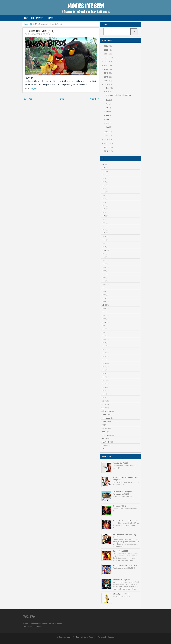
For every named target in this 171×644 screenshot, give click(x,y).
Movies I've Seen (73, 637)
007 (103, 168)
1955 (104, 175)
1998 (104, 298)
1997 (104, 295)
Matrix (104, 432)
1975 (104, 219)
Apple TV (105, 415)
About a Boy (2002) (121, 463)
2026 (106, 46)
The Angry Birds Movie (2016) (39, 31)
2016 (32, 24)
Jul (107, 108)
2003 (104, 319)
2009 (104, 339)
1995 (104, 288)
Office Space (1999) (121, 594)
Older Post (95, 99)
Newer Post (28, 99)
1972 (104, 209)
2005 (104, 326)
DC (103, 425)
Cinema (105, 421)
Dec (108, 88)
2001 (104, 312)
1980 (104, 236)
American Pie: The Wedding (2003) (125, 536)
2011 (106, 147)
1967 (104, 195)
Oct (108, 92)
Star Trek (105, 442)
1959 (104, 178)
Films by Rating (37, 18)
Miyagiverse (107, 435)
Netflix (104, 438)
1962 (104, 189)
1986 (104, 257)
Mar (108, 119)
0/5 (103, 165)
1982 (104, 243)
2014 (106, 136)
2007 (104, 332)
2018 (106, 77)
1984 (104, 250)
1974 (104, 216)
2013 (106, 139)
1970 (104, 202)
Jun (108, 112)
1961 (104, 185)
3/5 (103, 401)
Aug (108, 104)
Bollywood (106, 418)
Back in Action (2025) (122, 580)
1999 (104, 302)
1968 (104, 199)
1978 (104, 230)
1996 (104, 291)
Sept (108, 100)
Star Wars (106, 445)
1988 (104, 264)
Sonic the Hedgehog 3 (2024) (125, 565)
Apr (108, 115)
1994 (104, 284)
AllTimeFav (106, 411)
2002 (104, 315)
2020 (106, 69)
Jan (108, 127)
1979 (104, 233)
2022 (106, 62)
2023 (106, 58)
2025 (106, 50)
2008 (104, 336)
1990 (104, 271)
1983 (104, 247)
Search (51, 18)
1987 (104, 260)
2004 (104, 322)
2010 (106, 151)
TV (103, 449)
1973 (104, 213)
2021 (106, 65)
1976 (104, 223)
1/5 (103, 171)
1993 (104, 281)
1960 (104, 182)
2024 (106, 54)
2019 (106, 73)
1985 (104, 254)
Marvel (104, 428)
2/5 (103, 305)
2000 (104, 308)
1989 (104, 267)
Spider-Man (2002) (121, 551)
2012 (106, 143)
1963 (104, 192)
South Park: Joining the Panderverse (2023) (122, 493)
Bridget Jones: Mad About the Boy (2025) (125, 478)
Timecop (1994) (119, 506)
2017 (106, 81)
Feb (108, 123)
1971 (104, 206)
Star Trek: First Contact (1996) (125, 520)
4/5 (103, 404)
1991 (104, 274)
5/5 (36, 24)
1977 (104, 226)
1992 (104, 278)
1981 (104, 240)
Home (26, 18)
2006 (104, 329)
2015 (106, 132)
